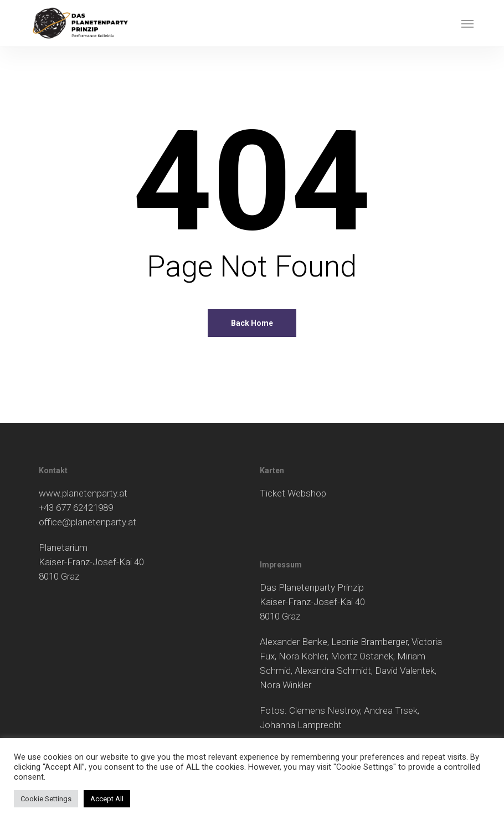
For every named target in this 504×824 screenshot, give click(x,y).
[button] (467, 23)
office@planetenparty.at (88, 522)
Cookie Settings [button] (46, 799)
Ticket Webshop (293, 493)
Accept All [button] (107, 799)
